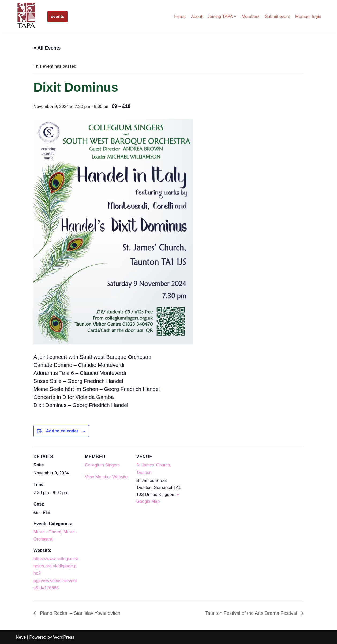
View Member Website (106, 477)
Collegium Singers (102, 465)
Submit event (277, 16)
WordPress (64, 637)
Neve (21, 637)
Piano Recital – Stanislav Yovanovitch (79, 613)
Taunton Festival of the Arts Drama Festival (252, 613)
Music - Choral (47, 532)
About (197, 16)
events (57, 16)
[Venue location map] (216, 482)
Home (180, 16)
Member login (308, 16)
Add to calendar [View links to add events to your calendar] (62, 431)
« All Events (47, 48)
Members (251, 16)
